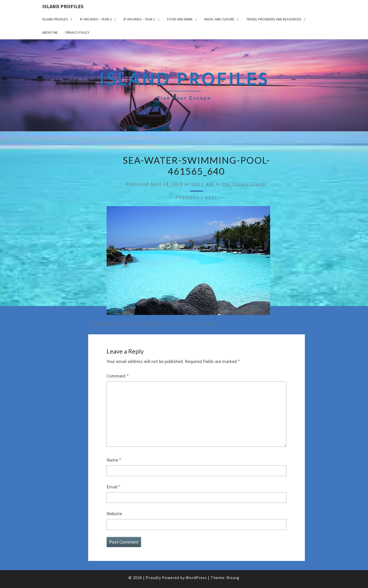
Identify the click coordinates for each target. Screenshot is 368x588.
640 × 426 (203, 184)
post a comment (195, 323)
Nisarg (233, 578)
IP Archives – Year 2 (96, 19)
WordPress (196, 578)
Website (114, 514)
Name (114, 460)
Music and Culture (219, 19)
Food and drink (180, 19)
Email (113, 487)
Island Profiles (63, 6)
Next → (214, 198)
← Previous (184, 198)
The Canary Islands (244, 184)
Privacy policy (77, 32)
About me (50, 32)
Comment (118, 376)
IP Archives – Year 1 (139, 19)
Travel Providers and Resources (274, 19)
